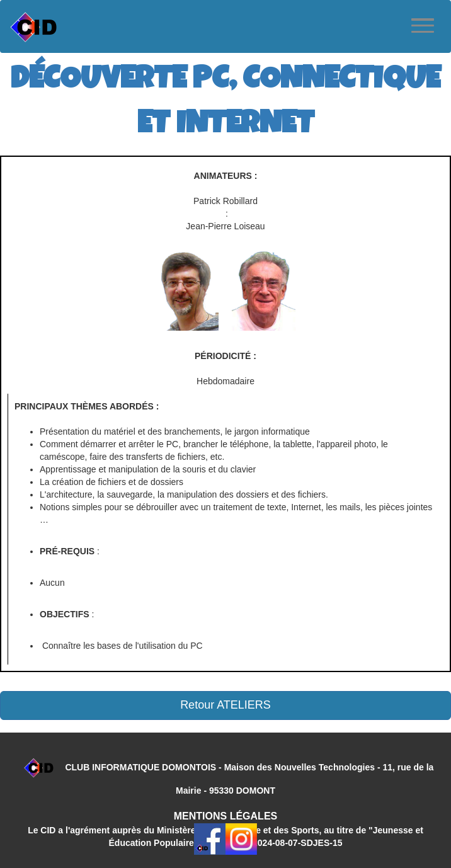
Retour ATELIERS (226, 705)
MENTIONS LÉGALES (226, 816)
